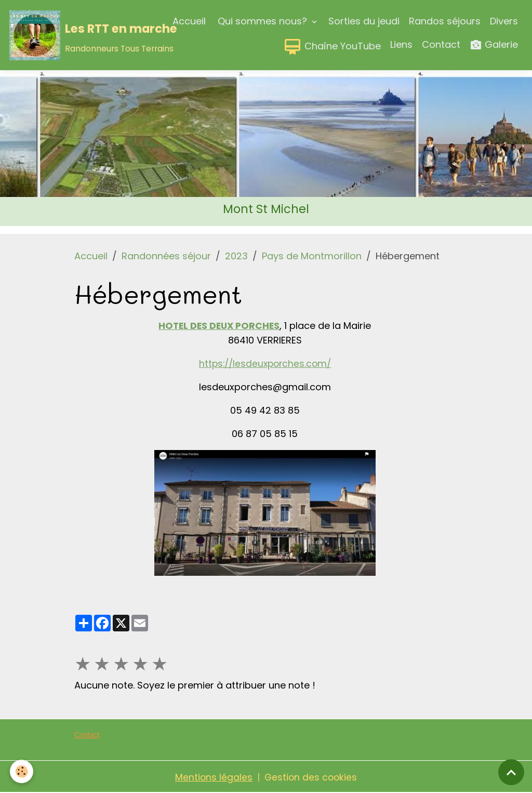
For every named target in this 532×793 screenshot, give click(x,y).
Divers (504, 21)
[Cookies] (22, 771)
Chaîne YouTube (332, 47)
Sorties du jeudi (364, 21)
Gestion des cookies (311, 777)
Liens (401, 44)
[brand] (68, 35)
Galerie (494, 45)
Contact (441, 44)
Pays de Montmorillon (312, 256)
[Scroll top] (511, 772)
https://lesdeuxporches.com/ (265, 363)
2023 (236, 256)
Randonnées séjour (166, 256)
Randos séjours (445, 21)
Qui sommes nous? (262, 21)
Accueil (189, 21)
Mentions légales (213, 777)
